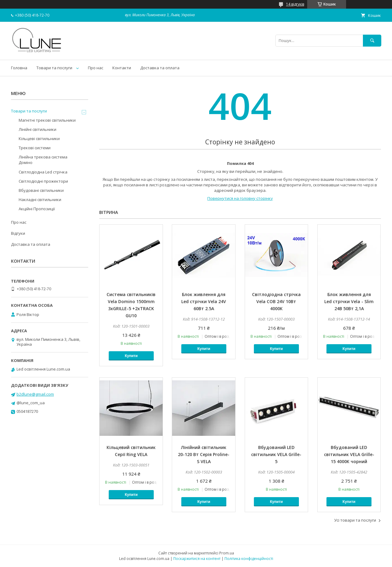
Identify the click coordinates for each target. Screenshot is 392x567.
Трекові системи (35, 148)
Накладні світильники (40, 200)
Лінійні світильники (38, 129)
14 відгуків (295, 4)
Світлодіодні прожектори (43, 181)
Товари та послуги (54, 68)
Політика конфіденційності (249, 559)
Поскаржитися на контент (197, 559)
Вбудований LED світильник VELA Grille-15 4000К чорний (349, 454)
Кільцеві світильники (39, 139)
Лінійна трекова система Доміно (43, 160)
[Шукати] (372, 41)
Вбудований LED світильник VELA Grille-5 (276, 454)
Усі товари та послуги (355, 520)
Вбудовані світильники (41, 190)
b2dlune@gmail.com (35, 394)
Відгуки (18, 233)
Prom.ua (227, 553)
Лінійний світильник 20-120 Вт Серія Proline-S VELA (204, 454)
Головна (19, 68)
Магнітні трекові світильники (47, 120)
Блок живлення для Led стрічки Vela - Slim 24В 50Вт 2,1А (349, 301)
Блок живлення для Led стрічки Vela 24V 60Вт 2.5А (204, 301)
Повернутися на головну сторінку (240, 198)
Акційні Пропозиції (37, 209)
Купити (131, 356)
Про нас (96, 68)
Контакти (122, 68)
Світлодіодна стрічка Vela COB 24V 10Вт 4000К (276, 301)
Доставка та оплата (160, 68)
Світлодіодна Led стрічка (43, 172)
